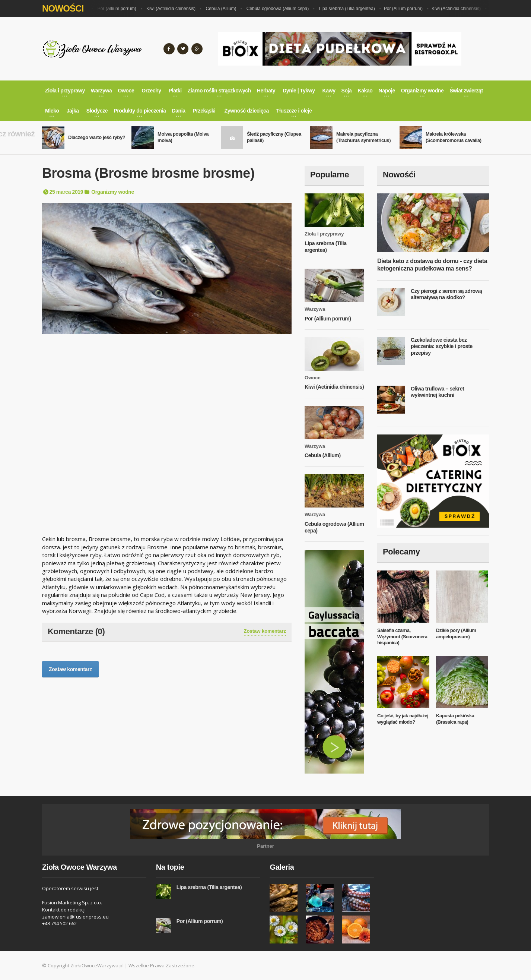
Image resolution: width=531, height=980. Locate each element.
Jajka (73, 111)
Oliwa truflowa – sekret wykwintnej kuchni (437, 392)
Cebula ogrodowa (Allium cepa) (282, 9)
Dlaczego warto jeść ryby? (97, 137)
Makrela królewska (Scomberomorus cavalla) (454, 137)
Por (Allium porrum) (121, 9)
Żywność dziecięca (247, 111)
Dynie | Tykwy (299, 91)
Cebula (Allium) (225, 9)
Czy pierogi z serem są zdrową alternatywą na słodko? (446, 294)
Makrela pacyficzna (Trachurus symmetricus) (363, 137)
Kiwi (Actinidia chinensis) (175, 9)
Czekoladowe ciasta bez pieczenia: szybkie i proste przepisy (442, 346)
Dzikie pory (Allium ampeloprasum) (456, 633)
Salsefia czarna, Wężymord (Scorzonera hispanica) (402, 637)
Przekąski (204, 111)
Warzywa (315, 309)
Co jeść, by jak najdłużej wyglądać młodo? (403, 719)
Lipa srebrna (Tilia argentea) (352, 9)
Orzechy (151, 91)
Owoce (313, 378)
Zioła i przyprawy (324, 234)
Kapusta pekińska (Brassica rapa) (455, 719)
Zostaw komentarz (265, 631)
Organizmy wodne (113, 192)
